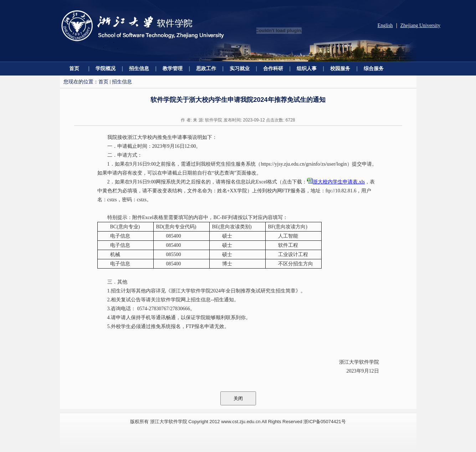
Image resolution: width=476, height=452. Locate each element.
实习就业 (240, 68)
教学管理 (173, 68)
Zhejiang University (420, 25)
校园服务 (340, 68)
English (385, 25)
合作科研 (273, 68)
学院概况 (106, 68)
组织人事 (307, 68)
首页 (74, 68)
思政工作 (206, 68)
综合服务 (374, 68)
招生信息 (139, 68)
